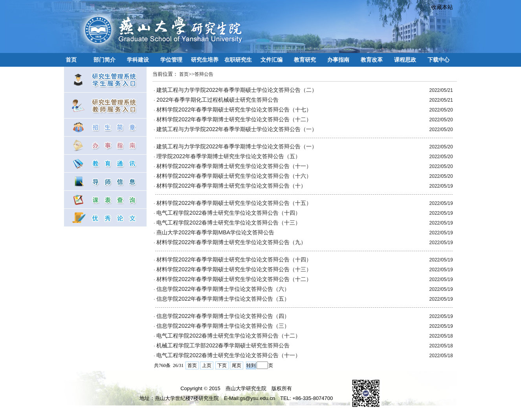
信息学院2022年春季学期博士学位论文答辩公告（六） (223, 289)
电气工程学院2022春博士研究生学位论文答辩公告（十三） (228, 223)
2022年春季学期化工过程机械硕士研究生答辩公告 (217, 100)
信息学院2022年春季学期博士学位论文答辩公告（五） (223, 299)
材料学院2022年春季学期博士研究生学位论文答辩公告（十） (231, 186)
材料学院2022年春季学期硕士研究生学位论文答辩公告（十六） (234, 176)
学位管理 (171, 60)
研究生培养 (205, 60)
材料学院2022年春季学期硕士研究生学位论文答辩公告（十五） (234, 203)
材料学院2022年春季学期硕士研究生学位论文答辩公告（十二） (234, 279)
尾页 (237, 365)
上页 (207, 365)
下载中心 (438, 60)
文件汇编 (272, 60)
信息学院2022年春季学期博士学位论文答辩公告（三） (223, 326)
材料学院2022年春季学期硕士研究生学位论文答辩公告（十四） (234, 259)
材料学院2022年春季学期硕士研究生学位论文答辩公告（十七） (234, 110)
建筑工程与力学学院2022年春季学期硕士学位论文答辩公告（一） (237, 129)
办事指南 (338, 60)
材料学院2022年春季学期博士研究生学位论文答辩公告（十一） (234, 166)
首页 (71, 60)
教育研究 (305, 60)
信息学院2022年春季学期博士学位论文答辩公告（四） (223, 316)
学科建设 (138, 60)
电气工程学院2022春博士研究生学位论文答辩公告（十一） (228, 355)
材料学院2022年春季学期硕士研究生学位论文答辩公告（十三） (234, 269)
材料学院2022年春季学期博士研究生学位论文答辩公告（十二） (234, 119)
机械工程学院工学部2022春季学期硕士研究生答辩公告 (223, 345)
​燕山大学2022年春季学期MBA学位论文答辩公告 (215, 232)
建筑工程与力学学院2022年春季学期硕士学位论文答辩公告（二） (237, 90)
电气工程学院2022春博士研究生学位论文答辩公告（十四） (228, 213)
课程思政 (405, 60)
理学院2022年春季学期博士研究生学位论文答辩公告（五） (228, 156)
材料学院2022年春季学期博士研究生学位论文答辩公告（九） (231, 242)
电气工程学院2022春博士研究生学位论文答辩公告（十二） (228, 336)
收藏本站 (439, 7)
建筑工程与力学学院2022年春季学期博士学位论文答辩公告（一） (237, 146)
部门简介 (105, 60)
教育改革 (372, 60)
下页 (222, 365)
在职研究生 (238, 60)
